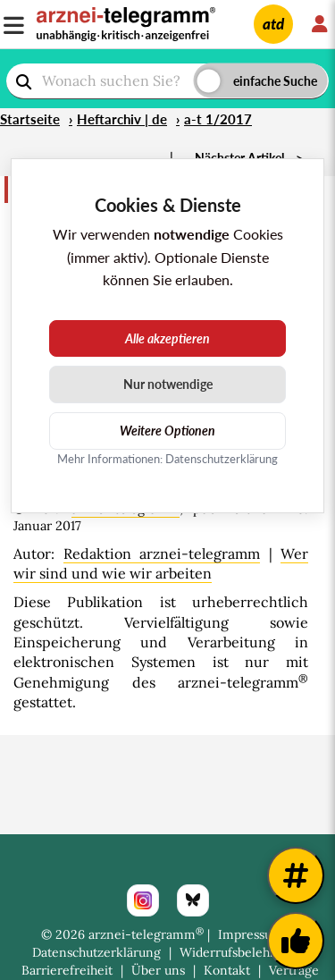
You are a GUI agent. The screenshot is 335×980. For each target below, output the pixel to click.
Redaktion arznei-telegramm (162, 553)
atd (273, 24)
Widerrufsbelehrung (239, 952)
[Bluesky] (193, 900)
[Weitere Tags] (296, 875)
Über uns (158, 970)
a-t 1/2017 (218, 119)
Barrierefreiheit (67, 970)
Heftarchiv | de (122, 119)
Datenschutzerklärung (96, 952)
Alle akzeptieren (167, 338)
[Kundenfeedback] (296, 941)
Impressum (251, 934)
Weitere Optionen (167, 431)
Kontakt (227, 970)
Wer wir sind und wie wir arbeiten (161, 563)
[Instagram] (143, 900)
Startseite (30, 119)
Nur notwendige (168, 384)
